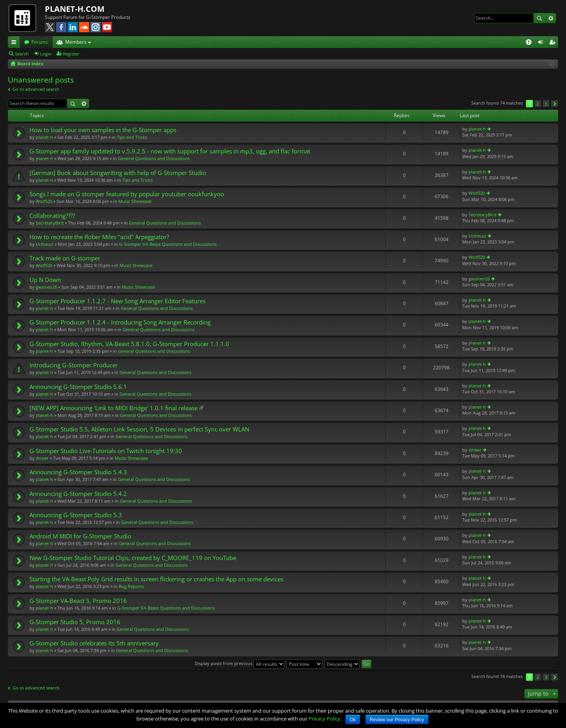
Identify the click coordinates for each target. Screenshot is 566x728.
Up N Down (45, 280)
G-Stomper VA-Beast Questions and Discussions (168, 244)
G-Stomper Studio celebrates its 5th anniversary (94, 643)
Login (46, 54)
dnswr (42, 458)
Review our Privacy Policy (397, 720)
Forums (40, 42)
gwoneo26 (46, 287)
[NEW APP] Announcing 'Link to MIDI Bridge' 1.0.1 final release (114, 408)
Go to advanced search (36, 89)
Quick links (15, 43)
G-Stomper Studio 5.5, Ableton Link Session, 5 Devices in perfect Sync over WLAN (139, 429)
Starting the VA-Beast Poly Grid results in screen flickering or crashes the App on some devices (156, 579)
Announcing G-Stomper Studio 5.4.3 (78, 472)
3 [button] (546, 104)
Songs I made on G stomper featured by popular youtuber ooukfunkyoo (127, 194)
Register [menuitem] (554, 43)
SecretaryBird (50, 223)
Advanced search (550, 18)
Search (539, 18)
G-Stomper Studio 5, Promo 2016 (75, 622)
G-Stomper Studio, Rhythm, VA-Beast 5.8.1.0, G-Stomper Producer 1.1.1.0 (129, 344)
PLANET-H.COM (75, 9)
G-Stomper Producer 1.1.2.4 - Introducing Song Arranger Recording (120, 322)
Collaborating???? (52, 216)
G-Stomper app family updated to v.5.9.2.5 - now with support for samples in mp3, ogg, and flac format (170, 151)
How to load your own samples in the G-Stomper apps (103, 130)
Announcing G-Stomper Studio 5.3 (76, 515)
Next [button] (554, 104)
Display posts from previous (240, 663)
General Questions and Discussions (154, 158)
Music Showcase (135, 201)
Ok (353, 720)
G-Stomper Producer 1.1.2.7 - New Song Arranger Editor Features (118, 301)
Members (76, 42)
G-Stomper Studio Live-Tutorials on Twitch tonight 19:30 (106, 451)
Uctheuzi (45, 244)
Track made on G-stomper (65, 258)
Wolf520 (44, 201)
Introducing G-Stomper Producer (74, 365)
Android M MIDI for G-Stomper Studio (80, 536)
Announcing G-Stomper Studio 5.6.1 (78, 387)
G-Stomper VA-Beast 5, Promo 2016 (78, 601)
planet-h (44, 137)
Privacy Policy (324, 719)
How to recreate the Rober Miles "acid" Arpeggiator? (99, 237)
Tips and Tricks (132, 137)
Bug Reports (131, 586)
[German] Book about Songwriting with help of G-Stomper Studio (118, 173)
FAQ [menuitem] (531, 43)
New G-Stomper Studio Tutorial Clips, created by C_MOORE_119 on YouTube (133, 558)
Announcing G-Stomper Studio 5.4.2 (78, 494)
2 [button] (538, 104)
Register (71, 54)
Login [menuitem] (542, 43)
